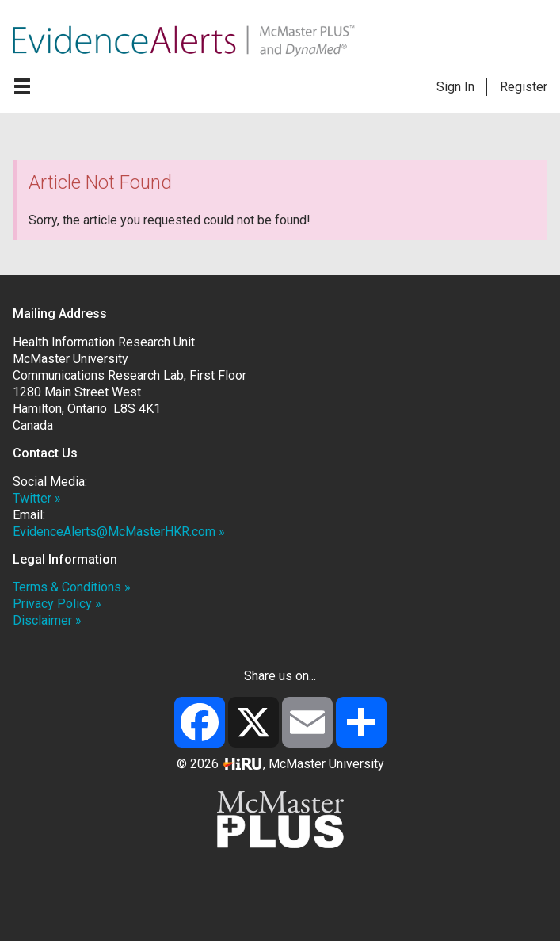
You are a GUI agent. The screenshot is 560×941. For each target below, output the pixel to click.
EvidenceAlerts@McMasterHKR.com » (119, 532)
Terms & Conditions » (72, 587)
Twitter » (37, 498)
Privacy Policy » (57, 604)
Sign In (455, 87)
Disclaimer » (47, 620)
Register (524, 87)
